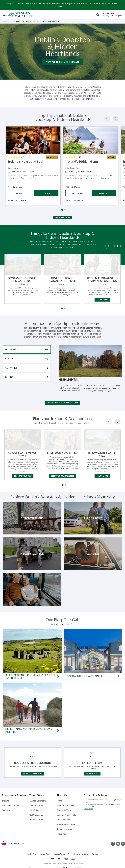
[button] (21, 844)
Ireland (26, 21)
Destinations (15, 21)
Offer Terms (88, 809)
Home (5, 21)
